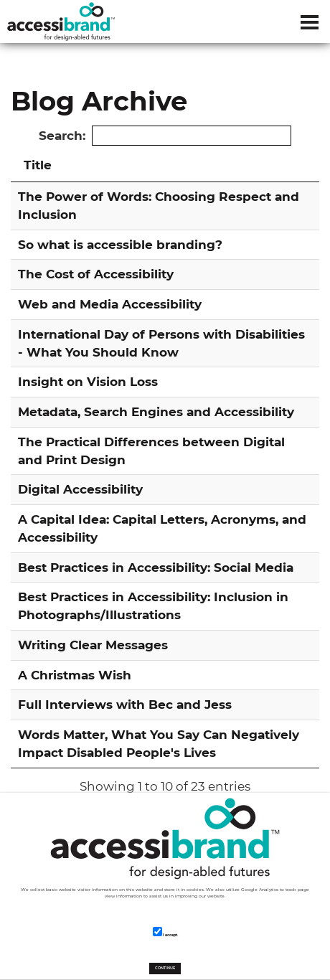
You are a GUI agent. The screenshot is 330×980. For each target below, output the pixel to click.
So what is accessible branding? (120, 244)
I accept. (165, 932)
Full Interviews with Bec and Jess (125, 704)
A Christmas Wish (75, 675)
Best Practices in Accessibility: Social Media (156, 567)
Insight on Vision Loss (88, 381)
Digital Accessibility (80, 489)
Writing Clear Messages (93, 645)
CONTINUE (165, 968)
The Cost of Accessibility (96, 274)
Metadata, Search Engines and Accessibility (156, 411)
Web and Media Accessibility (110, 304)
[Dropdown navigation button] (309, 22)
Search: (165, 136)
